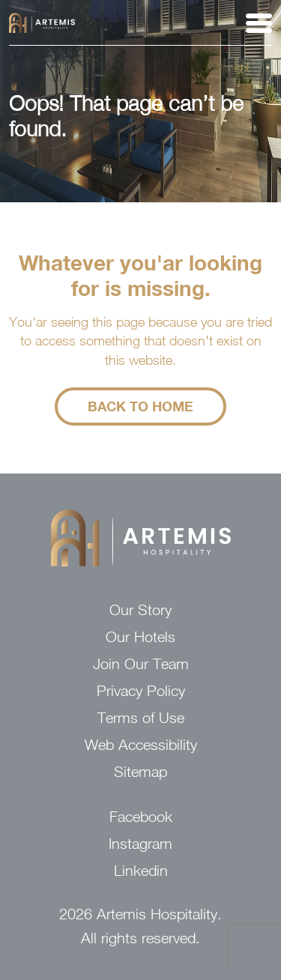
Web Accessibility (141, 744)
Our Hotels (140, 636)
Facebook (141, 816)
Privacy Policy (141, 690)
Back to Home (140, 406)
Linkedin (141, 870)
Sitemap (140, 771)
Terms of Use (141, 717)
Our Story (140, 610)
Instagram (140, 843)
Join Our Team (141, 663)
